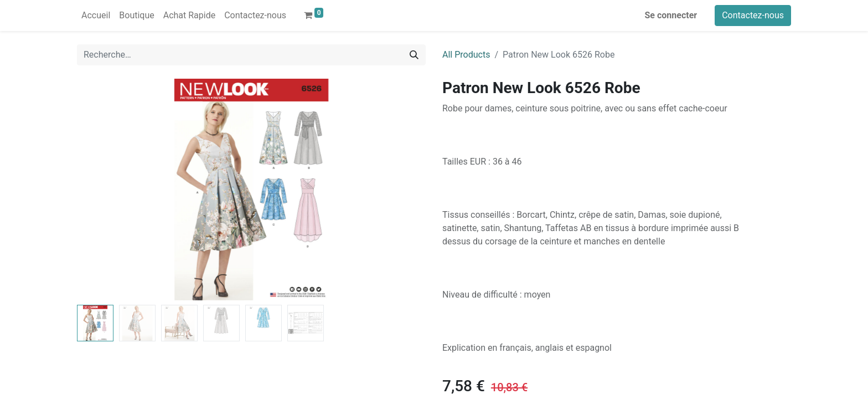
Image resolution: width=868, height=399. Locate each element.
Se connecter (671, 15)
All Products (466, 55)
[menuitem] (96, 16)
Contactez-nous (753, 15)
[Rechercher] (414, 55)
